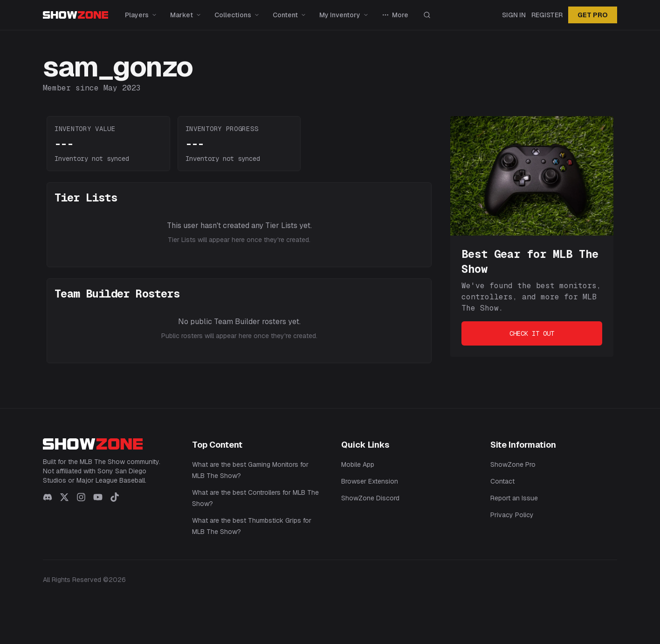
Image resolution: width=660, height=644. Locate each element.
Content (289, 15)
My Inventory (344, 15)
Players (141, 15)
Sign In (514, 15)
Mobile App (358, 464)
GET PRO (593, 15)
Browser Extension (370, 481)
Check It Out (532, 333)
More (395, 15)
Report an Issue (514, 498)
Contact (502, 481)
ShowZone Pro (513, 464)
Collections (237, 15)
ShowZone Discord (370, 498)
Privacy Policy (512, 515)
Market (186, 15)
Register (547, 15)
